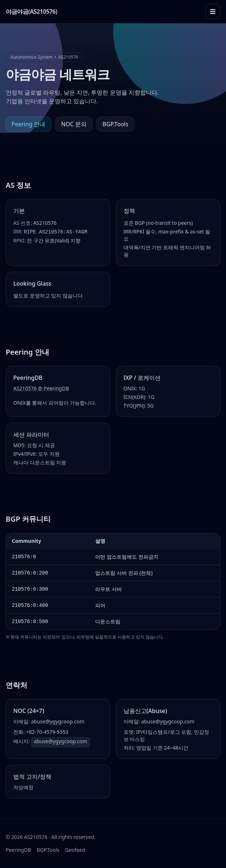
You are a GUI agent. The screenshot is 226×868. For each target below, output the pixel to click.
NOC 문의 (74, 124)
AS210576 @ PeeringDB (41, 388)
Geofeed (75, 850)
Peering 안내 (28, 124)
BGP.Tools (115, 124)
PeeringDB (18, 850)
